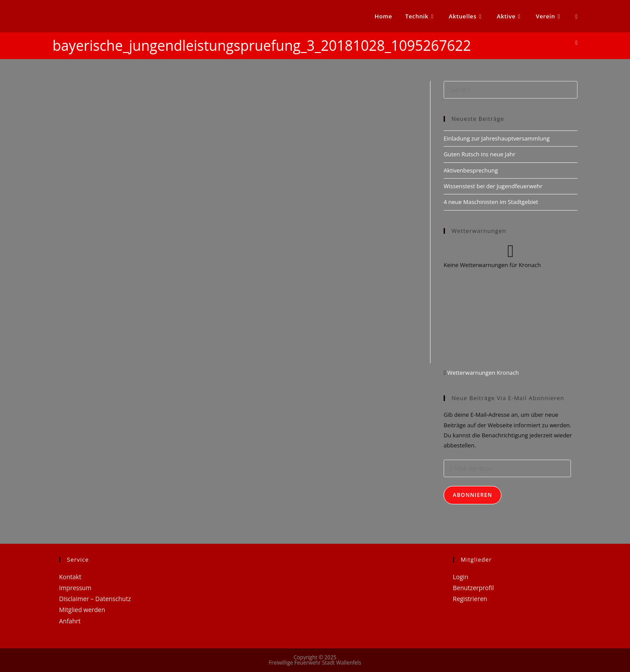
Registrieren (470, 599)
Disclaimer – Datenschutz (95, 599)
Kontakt (70, 577)
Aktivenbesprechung (471, 170)
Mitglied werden (82, 610)
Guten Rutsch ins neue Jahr (479, 154)
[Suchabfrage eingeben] (511, 90)
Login (460, 577)
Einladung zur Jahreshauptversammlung (497, 138)
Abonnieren (472, 495)
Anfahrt (70, 621)
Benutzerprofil (473, 588)
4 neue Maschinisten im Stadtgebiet (491, 202)
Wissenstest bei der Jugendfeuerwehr (493, 186)
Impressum (75, 588)
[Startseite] (576, 42)
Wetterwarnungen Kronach (482, 373)
